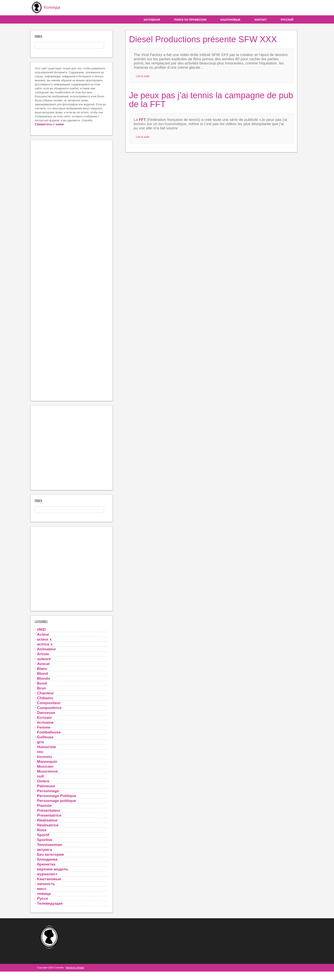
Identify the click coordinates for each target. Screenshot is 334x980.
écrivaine (45, 722)
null (41, 776)
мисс (42, 888)
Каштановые (230, 19)
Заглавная (152, 19)
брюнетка (46, 864)
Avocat (43, 663)
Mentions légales (75, 967)
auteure (44, 658)
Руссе (43, 898)
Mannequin (47, 761)
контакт (261, 19)
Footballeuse (49, 732)
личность (46, 883)
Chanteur (46, 693)
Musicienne (48, 771)
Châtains (45, 697)
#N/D (41, 629)
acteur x (44, 639)
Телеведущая (50, 903)
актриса (45, 849)
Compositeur (49, 702)
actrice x (45, 644)
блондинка (47, 859)
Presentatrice (49, 815)
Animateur (47, 649)
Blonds (44, 678)
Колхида (44, 7)
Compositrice (49, 707)
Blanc (42, 668)
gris (41, 742)
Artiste (43, 653)
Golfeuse (45, 737)
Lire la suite (143, 76)
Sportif (43, 834)
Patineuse (46, 786)
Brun (42, 688)
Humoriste (47, 746)
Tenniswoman (50, 844)
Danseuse (46, 712)
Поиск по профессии (190, 19)
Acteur (43, 634)
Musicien (45, 766)
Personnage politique (57, 800)
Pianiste (44, 805)
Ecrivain (45, 717)
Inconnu (45, 756)
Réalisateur (47, 820)
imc (40, 751)
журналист (47, 874)
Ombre (43, 781)
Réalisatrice (48, 825)
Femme (44, 727)
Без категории (51, 854)
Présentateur (49, 810)
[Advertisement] (72, 270)
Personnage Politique (57, 795)
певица (44, 893)
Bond (42, 683)
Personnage (48, 790)
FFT (142, 119)
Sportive (45, 839)
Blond (43, 673)
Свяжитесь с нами (49, 124)
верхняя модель (53, 869)
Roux (42, 830)
